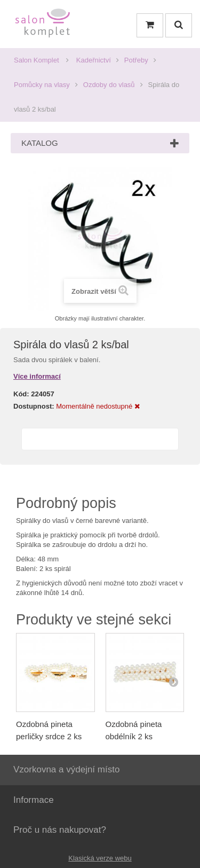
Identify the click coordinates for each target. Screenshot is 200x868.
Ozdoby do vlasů (109, 85)
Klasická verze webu (100, 858)
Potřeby (136, 60)
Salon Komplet (37, 60)
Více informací (37, 376)
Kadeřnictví (94, 60)
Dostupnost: (34, 406)
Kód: (21, 394)
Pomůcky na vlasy (42, 85)
